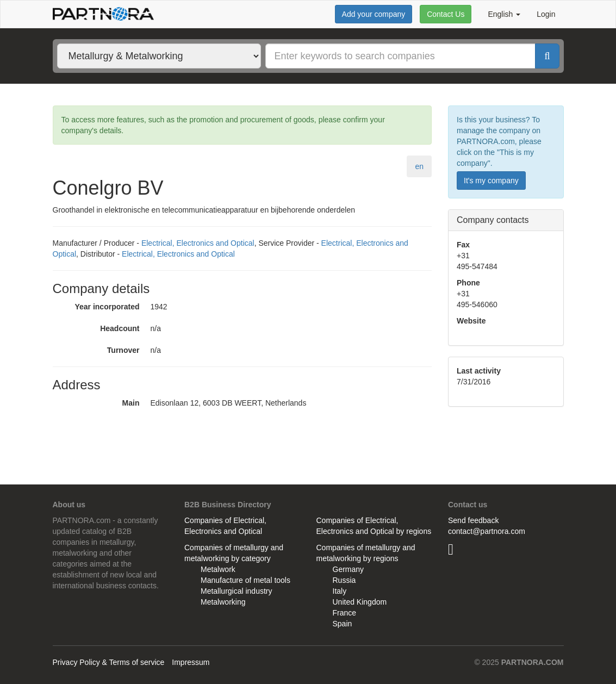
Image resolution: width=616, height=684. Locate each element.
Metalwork (218, 569)
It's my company (491, 181)
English (504, 14)
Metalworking (223, 602)
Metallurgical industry (237, 591)
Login (546, 14)
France (345, 613)
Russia (344, 580)
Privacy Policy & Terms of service (109, 662)
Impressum (191, 662)
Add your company (374, 14)
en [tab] (419, 166)
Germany (349, 569)
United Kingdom (360, 602)
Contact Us (446, 14)
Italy (340, 591)
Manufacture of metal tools (245, 580)
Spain (343, 624)
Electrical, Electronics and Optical (198, 243)
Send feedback (473, 520)
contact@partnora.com (487, 531)
